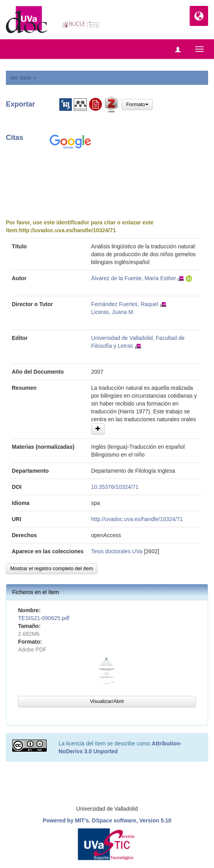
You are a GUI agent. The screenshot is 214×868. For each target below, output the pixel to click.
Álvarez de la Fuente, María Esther (134, 278)
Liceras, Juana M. (113, 312)
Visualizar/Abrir (107, 701)
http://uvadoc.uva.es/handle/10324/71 (67, 230)
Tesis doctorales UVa (117, 551)
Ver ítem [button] (23, 78)
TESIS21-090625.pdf (44, 618)
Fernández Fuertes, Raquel (124, 304)
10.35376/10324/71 (115, 487)
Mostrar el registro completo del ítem (52, 568)
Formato (137, 104)
